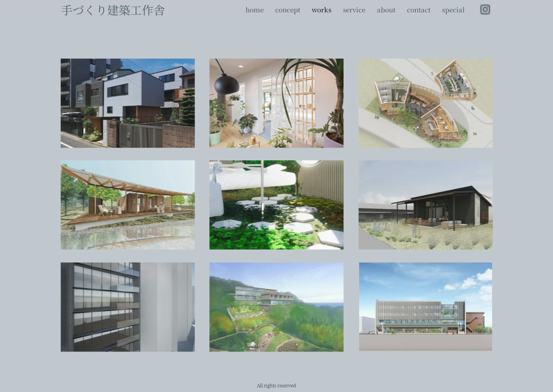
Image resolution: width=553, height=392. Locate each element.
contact (419, 10)
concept (288, 10)
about (386, 10)
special (453, 10)
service (354, 10)
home (255, 10)
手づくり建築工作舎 (113, 10)
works (322, 10)
